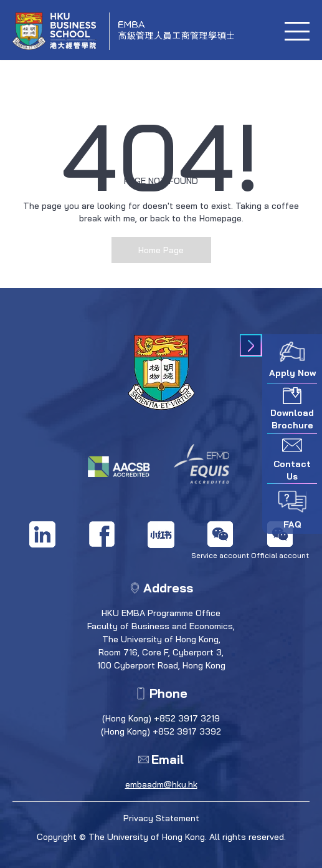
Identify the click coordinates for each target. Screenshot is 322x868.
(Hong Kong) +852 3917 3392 (161, 731)
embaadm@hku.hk (161, 784)
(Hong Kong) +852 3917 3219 (161, 718)
